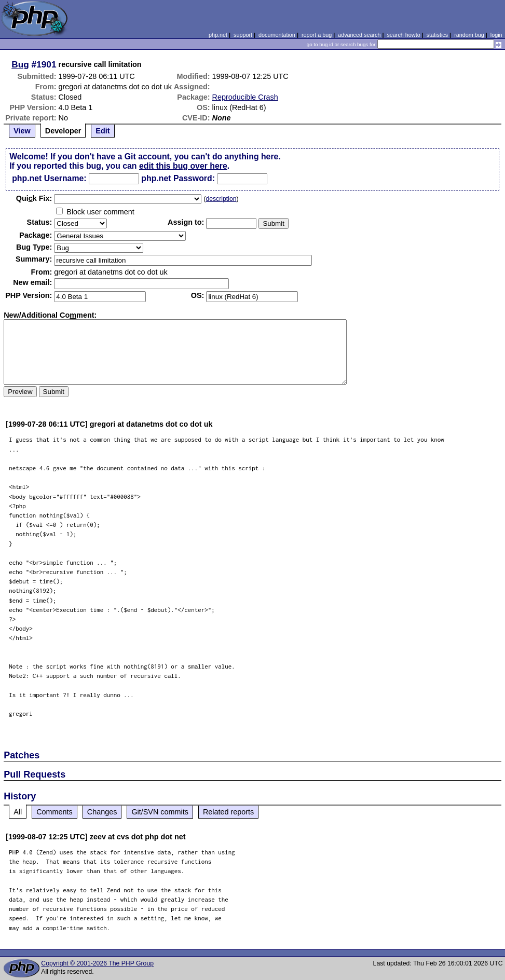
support (243, 35)
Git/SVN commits (160, 812)
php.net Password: (178, 178)
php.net (218, 35)
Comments (54, 812)
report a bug (317, 35)
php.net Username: (49, 178)
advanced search (359, 35)
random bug (469, 35)
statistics (437, 35)
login (496, 35)
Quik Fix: (34, 198)
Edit (103, 131)
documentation (277, 35)
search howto (403, 35)
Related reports (228, 812)
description (221, 199)
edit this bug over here (183, 166)
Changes (102, 812)
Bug (20, 64)
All (18, 812)
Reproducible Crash (245, 97)
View (22, 131)
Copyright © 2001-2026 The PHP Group (97, 963)
